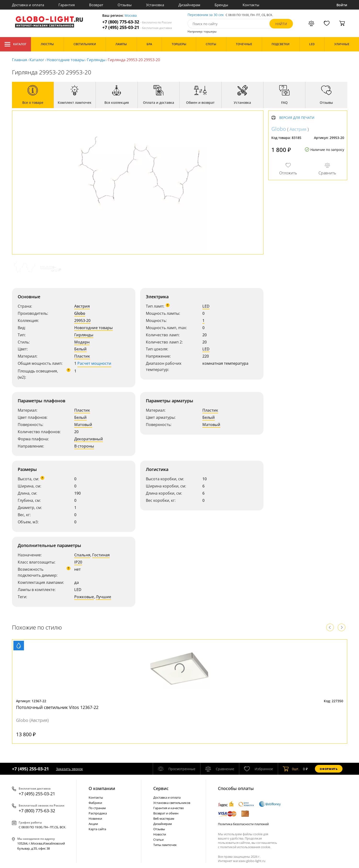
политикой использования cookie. (245, 847)
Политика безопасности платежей (243, 824)
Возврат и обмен (166, 813)
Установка (155, 5)
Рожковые (84, 597)
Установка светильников (172, 803)
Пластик (82, 356)
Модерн (82, 342)
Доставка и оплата (28, 5)
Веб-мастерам (164, 818)
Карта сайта (97, 829)
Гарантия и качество (169, 808)
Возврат (96, 5)
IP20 (78, 562)
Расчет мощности (94, 363)
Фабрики (95, 803)
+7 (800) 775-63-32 (137, 22)
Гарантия (67, 5)
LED (206, 306)
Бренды (221, 5)
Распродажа (98, 813)
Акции (93, 824)
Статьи (158, 840)
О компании (102, 788)
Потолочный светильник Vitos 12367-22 (57, 707)
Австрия (82, 306)
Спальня (82, 555)
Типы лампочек (165, 845)
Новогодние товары (66, 60)
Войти (342, 5)
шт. (291, 769)
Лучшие (103, 597)
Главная (20, 60)
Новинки (95, 818)
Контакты (251, 5)
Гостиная (101, 555)
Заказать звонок (69, 769)
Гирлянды (96, 60)
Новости (160, 834)
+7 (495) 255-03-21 (137, 27)
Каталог (15, 44)
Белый (80, 349)
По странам (97, 808)
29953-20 (82, 321)
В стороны (84, 446)
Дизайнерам (189, 5)
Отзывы (125, 5)
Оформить (329, 769)
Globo (80, 313)
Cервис (161, 788)
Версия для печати (297, 118)
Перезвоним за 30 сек (206, 15)
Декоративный (89, 439)
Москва (131, 16)
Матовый (83, 425)
